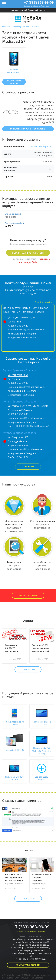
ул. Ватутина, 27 (18, 437)
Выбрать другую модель (14, 82)
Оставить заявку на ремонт (28, 253)
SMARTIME (20, 978)
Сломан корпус (13, 214)
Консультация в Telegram (22, 334)
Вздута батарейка (14, 223)
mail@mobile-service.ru (33, 330)
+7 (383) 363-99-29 (18, 326)
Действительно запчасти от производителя (14, 526)
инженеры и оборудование (43, 524)
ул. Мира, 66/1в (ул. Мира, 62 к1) (28, 406)
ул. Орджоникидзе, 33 (22, 317)
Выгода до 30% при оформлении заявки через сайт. (42, 648)
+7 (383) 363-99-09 (39, 2)
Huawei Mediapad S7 (41, 146)
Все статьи (27, 899)
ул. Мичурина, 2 (18, 375)
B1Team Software (35, 978)
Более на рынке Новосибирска (42, 565)
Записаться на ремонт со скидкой (28, 129)
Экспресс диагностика (14, 565)
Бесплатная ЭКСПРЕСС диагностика (11, 648)
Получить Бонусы (28, 596)
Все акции (27, 669)
